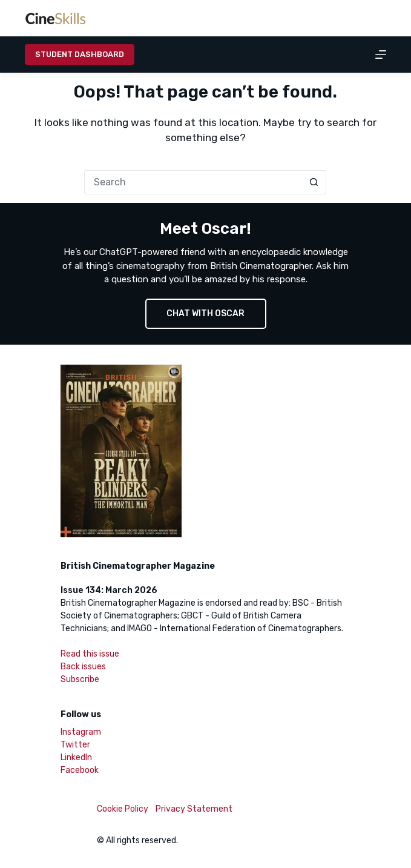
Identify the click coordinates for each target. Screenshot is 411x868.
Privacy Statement (194, 809)
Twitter (75, 745)
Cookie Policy (123, 809)
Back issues (83, 667)
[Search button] (314, 182)
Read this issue (90, 654)
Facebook (80, 770)
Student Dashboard (80, 54)
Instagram (81, 732)
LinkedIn (76, 757)
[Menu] (381, 55)
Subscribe (80, 679)
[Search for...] (193, 182)
